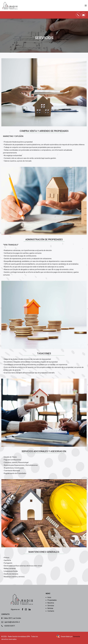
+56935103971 (10, 626)
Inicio (49, 597)
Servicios (51, 606)
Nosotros (51, 603)
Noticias (50, 608)
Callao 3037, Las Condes (12, 618)
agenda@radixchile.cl (12, 622)
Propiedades (52, 600)
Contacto (51, 611)
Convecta (76, 637)
